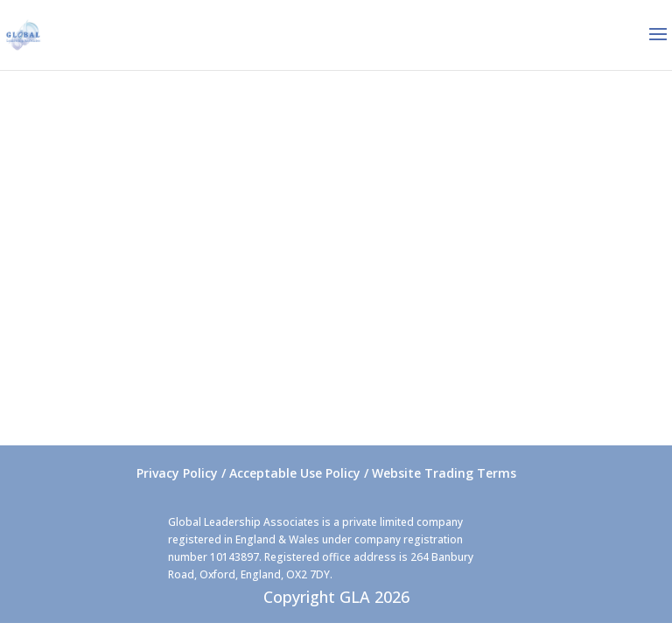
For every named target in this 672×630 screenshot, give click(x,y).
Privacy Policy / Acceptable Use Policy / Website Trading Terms (326, 473)
